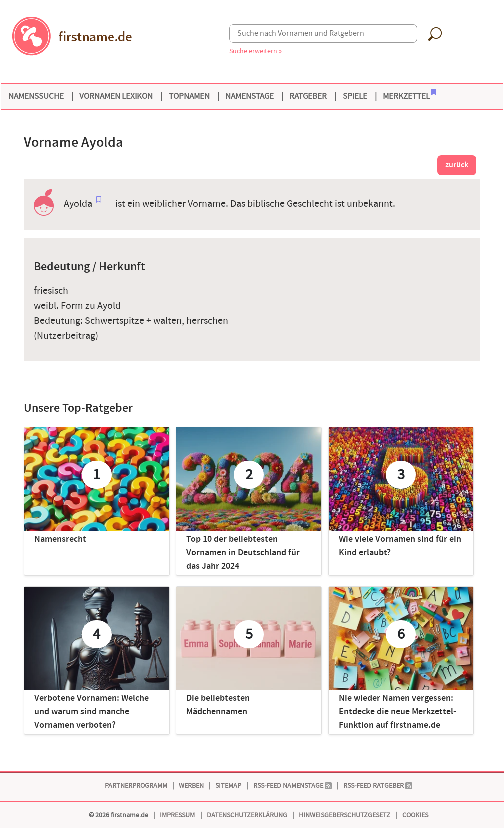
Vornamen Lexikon (116, 96)
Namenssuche (36, 96)
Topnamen (189, 96)
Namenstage (250, 96)
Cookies (415, 815)
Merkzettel (409, 95)
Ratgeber (308, 96)
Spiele (355, 96)
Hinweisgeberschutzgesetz (344, 815)
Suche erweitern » (255, 51)
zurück (457, 165)
